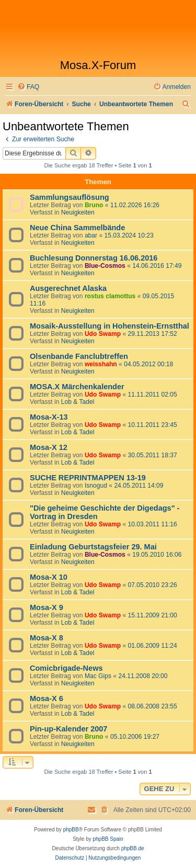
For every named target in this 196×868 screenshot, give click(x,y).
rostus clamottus (110, 296)
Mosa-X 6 (47, 698)
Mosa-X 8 (47, 638)
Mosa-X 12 (49, 447)
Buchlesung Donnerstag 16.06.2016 (94, 258)
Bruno (94, 205)
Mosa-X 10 (49, 577)
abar (91, 235)
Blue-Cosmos (105, 266)
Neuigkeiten (78, 212)
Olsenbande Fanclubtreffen (79, 356)
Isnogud (96, 486)
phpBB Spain (108, 839)
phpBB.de (133, 848)
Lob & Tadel (78, 402)
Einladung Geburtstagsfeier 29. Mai (93, 547)
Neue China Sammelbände (77, 228)
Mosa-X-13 (49, 417)
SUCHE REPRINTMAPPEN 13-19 (88, 478)
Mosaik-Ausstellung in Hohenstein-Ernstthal (109, 326)
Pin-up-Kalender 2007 (68, 729)
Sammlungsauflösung (70, 197)
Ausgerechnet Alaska (68, 288)
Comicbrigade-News (66, 668)
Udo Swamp (103, 334)
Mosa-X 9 (47, 607)
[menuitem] (28, 87)
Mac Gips (98, 676)
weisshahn (101, 364)
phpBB (71, 830)
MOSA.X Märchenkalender (77, 387)
